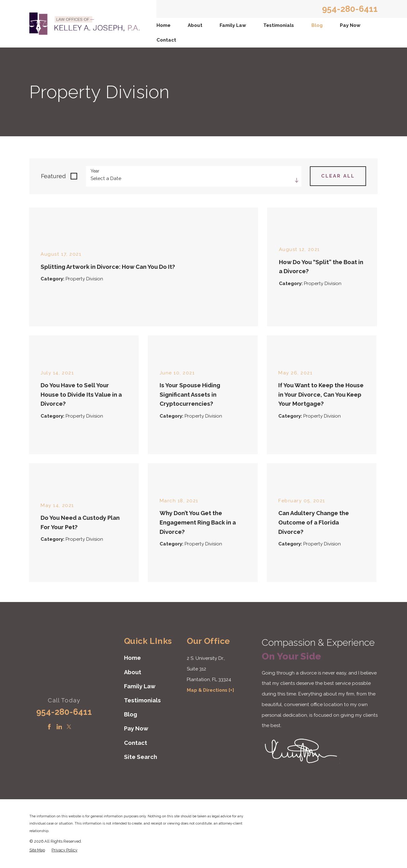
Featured (53, 176)
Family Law (233, 25)
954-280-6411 (350, 9)
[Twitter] (69, 727)
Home (164, 25)
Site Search (141, 757)
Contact (166, 40)
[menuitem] (164, 25)
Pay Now (350, 25)
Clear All (338, 176)
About (195, 25)
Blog (317, 25)
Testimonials (279, 25)
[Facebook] (49, 727)
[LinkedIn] (59, 727)
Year (95, 171)
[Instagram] (79, 727)
